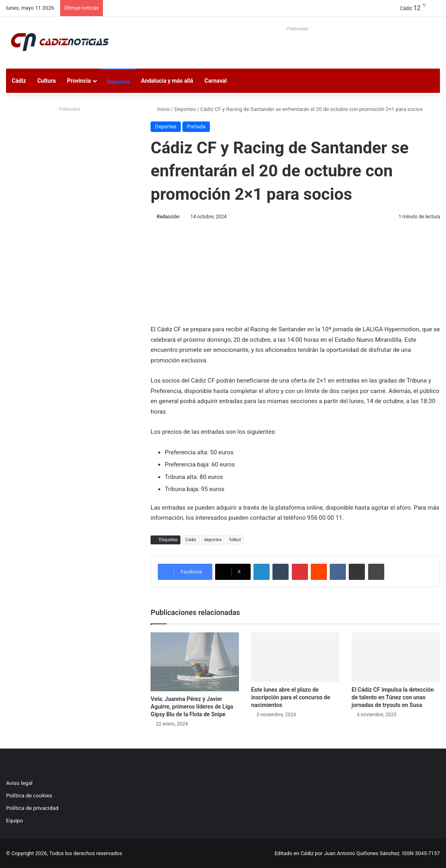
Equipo (15, 820)
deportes (213, 540)
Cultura (46, 81)
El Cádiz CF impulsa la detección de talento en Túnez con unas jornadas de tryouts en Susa (393, 697)
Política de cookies (29, 795)
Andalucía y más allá (167, 81)
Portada (196, 127)
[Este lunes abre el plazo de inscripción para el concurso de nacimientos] (295, 657)
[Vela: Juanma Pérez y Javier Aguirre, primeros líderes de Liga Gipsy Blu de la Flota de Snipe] (195, 662)
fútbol (235, 540)
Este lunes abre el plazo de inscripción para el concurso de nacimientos (291, 697)
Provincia (79, 81)
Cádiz (19, 81)
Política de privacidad (32, 808)
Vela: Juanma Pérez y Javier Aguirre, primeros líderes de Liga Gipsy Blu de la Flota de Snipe (192, 707)
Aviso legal (19, 783)
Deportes (118, 82)
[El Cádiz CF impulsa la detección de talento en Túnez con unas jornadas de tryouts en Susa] (396, 657)
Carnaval (216, 81)
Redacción (168, 217)
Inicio (160, 109)
